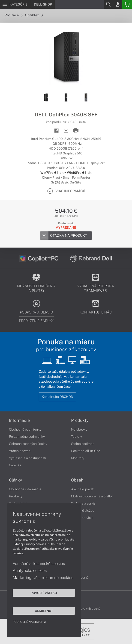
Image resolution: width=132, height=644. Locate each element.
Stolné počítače (83, 444)
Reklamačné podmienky (27, 437)
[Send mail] (66, 131)
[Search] (108, 4)
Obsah (77, 480)
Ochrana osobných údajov (28, 444)
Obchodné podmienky (25, 429)
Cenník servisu (82, 518)
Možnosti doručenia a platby (92, 496)
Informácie (19, 420)
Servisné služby (83, 511)
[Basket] (127, 4)
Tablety (76, 437)
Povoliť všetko (44, 593)
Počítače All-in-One (86, 451)
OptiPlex (34, 15)
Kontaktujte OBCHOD (57, 397)
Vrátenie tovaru (20, 451)
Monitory (78, 458)
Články (16, 480)
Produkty (80, 420)
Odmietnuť (44, 611)
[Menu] (15, 4)
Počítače (14, 15)
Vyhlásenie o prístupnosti (28, 458)
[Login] (118, 4)
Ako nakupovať (82, 489)
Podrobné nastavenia (29, 622)
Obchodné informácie (25, 489)
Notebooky (79, 429)
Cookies (15, 465)
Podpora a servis (83, 503)
